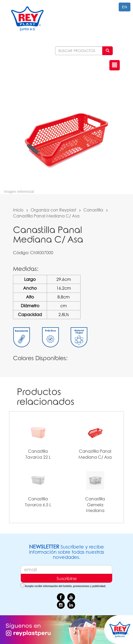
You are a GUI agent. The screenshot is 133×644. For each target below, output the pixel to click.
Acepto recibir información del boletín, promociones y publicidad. (65, 586)
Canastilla (93, 210)
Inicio (18, 210)
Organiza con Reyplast (53, 210)
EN (125, 7)
